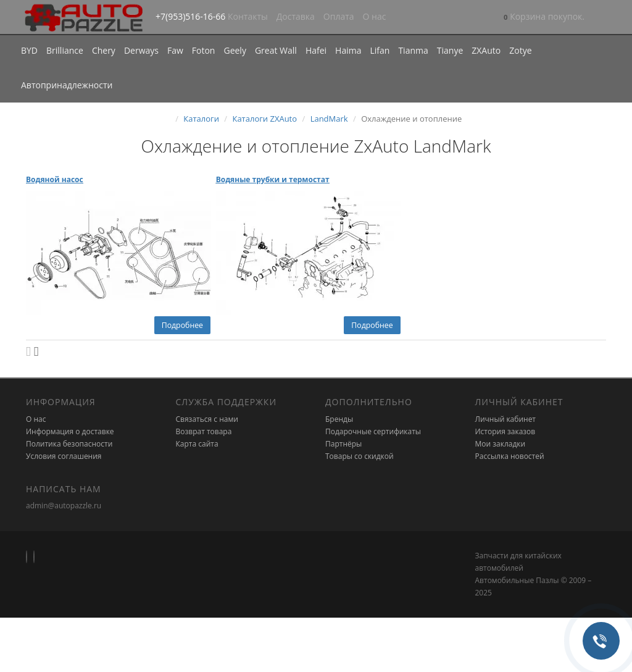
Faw (175, 50)
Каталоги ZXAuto (264, 119)
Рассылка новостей (510, 456)
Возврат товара (204, 431)
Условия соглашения (64, 456)
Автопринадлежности (67, 85)
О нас (375, 16)
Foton (204, 50)
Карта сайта (197, 444)
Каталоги (201, 119)
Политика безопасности (69, 444)
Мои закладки (501, 444)
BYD (29, 50)
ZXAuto (486, 50)
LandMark (329, 119)
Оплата (339, 16)
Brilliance (65, 50)
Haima (348, 50)
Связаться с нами (207, 419)
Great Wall (276, 50)
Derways (141, 50)
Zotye (520, 50)
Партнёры (343, 444)
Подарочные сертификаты (373, 431)
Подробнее (182, 325)
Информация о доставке (70, 431)
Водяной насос (55, 179)
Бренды (339, 419)
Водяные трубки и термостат (273, 179)
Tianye (450, 50)
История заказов (505, 431)
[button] (544, 18)
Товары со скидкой (360, 456)
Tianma (413, 50)
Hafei (316, 50)
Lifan (380, 50)
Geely (235, 50)
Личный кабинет (506, 419)
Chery (104, 50)
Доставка (296, 16)
